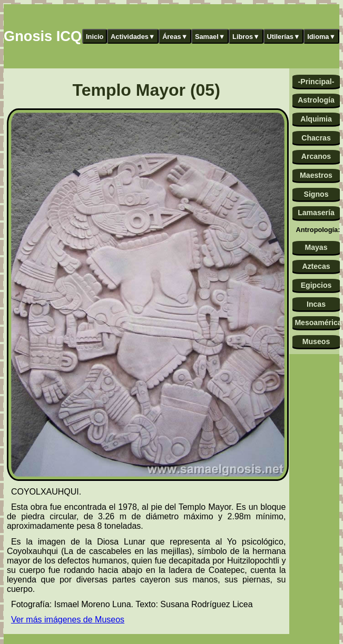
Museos (316, 341)
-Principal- (316, 82)
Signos (316, 194)
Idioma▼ (321, 37)
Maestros (316, 175)
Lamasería (316, 213)
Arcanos (316, 156)
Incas (316, 304)
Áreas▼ (175, 37)
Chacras (316, 138)
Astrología (316, 100)
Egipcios (316, 285)
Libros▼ (246, 37)
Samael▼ (210, 37)
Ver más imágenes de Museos (68, 620)
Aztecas (316, 266)
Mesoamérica (317, 323)
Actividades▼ (133, 37)
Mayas (316, 247)
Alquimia (316, 119)
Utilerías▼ (283, 37)
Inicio (95, 37)
